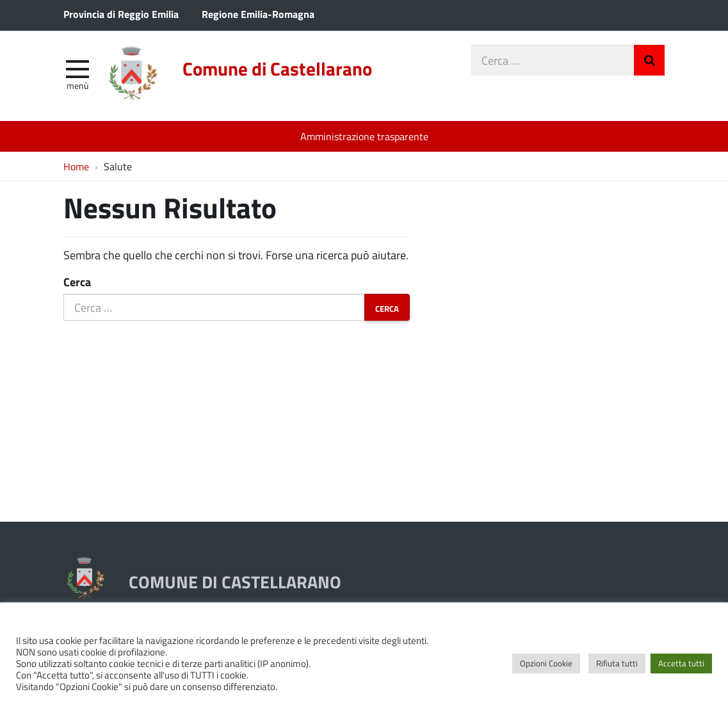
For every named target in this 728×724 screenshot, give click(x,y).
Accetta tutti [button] (681, 663)
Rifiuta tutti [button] (617, 663)
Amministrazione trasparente (364, 136)
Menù (77, 85)
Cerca (77, 282)
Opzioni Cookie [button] (546, 663)
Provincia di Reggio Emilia (121, 14)
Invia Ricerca (649, 60)
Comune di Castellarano (277, 68)
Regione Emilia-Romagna (258, 14)
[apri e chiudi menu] (77, 68)
